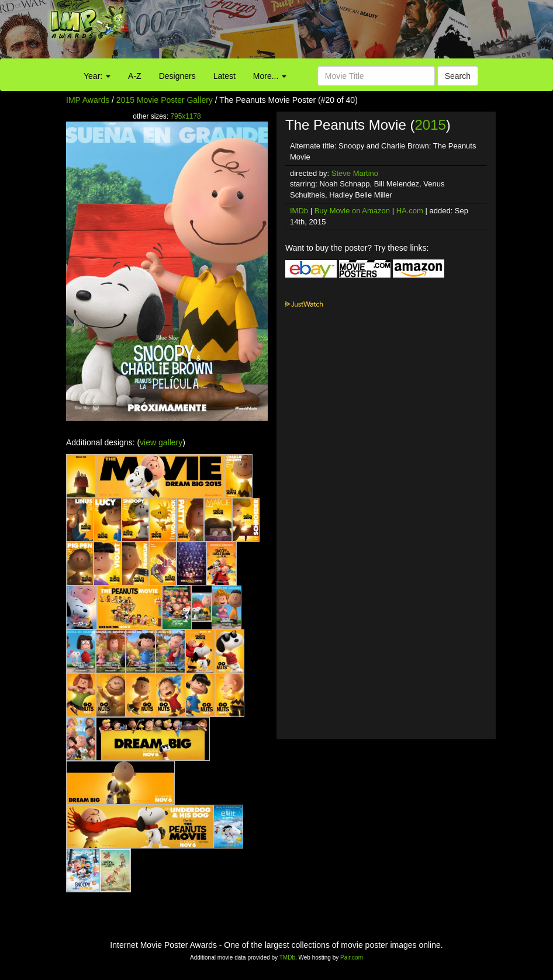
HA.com (410, 211)
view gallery (161, 442)
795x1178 (185, 116)
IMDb (299, 211)
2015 (430, 125)
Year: (97, 76)
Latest (224, 76)
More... (270, 76)
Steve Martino (355, 173)
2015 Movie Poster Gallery (165, 100)
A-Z (135, 76)
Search (458, 76)
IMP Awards (88, 100)
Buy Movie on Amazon (352, 211)
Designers (177, 76)
